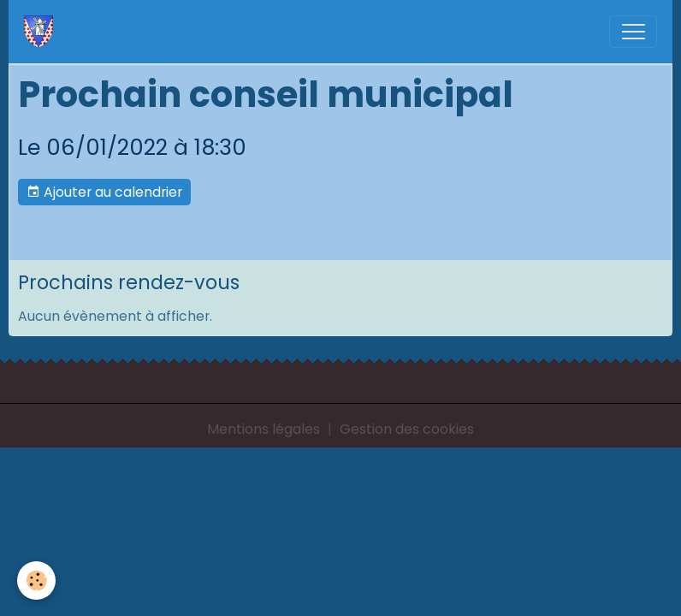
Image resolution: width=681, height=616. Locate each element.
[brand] (42, 32)
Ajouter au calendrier (104, 192)
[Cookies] (36, 580)
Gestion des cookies (407, 429)
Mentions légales (264, 429)
